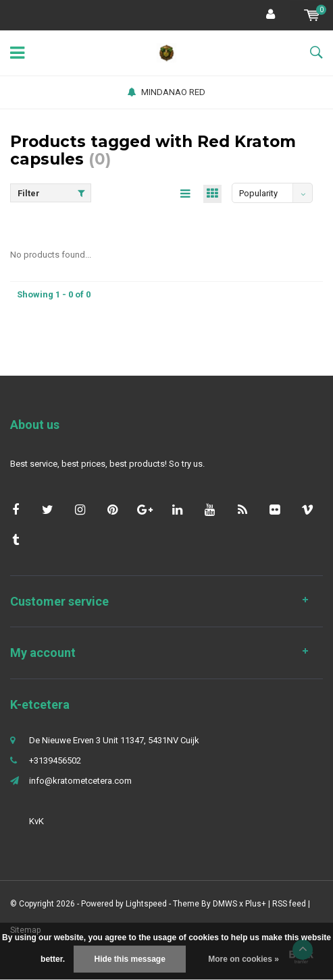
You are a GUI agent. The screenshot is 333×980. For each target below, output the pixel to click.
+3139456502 (55, 760)
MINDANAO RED (166, 92)
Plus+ (256, 904)
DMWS (225, 904)
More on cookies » (244, 959)
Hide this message (129, 959)
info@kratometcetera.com (80, 781)
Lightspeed (146, 904)
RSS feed (289, 904)
